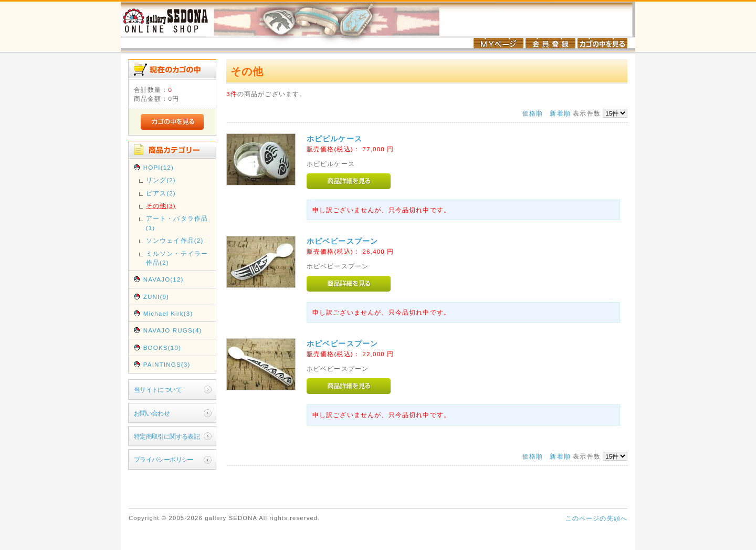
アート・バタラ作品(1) (177, 223)
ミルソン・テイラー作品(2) (177, 258)
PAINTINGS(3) (167, 364)
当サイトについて (158, 390)
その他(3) (161, 206)
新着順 (560, 113)
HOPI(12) (159, 167)
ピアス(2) (161, 193)
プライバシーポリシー (164, 459)
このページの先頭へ (596, 518)
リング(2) (161, 180)
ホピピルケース (334, 139)
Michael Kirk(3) (168, 313)
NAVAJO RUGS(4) (173, 330)
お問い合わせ (152, 413)
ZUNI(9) (156, 297)
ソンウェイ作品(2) (175, 240)
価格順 (533, 113)
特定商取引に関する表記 (167, 436)
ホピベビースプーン (342, 241)
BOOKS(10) (162, 347)
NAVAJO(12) (164, 279)
